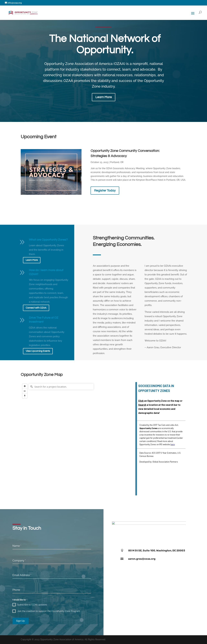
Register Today (105, 191)
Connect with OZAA (36, 308)
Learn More (104, 97)
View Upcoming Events (38, 351)
